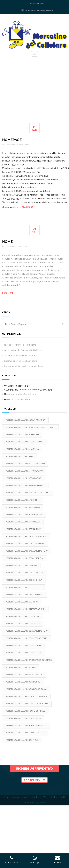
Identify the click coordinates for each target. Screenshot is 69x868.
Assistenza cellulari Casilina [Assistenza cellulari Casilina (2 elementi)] (21, 565)
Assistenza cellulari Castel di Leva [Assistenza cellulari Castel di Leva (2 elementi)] (24, 573)
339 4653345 (37, 3)
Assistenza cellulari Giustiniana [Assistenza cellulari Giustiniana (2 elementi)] (23, 718)
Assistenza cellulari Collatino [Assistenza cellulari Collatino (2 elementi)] (23, 624)
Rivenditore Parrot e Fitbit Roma (20, 345)
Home (7, 242)
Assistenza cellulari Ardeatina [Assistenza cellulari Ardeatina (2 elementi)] (23, 500)
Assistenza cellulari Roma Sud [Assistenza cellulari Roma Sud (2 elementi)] (22, 740)
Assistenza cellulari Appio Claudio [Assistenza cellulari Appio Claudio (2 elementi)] (24, 471)
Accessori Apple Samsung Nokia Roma (23, 350)
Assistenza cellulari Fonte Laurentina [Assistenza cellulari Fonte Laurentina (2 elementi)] (27, 704)
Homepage (12, 140)
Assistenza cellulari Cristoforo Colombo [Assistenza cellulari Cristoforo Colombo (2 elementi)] (29, 660)
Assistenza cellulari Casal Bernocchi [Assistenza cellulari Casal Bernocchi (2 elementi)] (26, 536)
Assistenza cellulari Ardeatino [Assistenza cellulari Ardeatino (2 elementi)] (23, 507)
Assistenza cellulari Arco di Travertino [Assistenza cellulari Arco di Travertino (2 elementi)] (28, 493)
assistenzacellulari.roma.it (19, 400)
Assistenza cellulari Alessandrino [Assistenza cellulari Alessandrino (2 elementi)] (24, 442)
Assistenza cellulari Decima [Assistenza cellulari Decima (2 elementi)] (21, 667)
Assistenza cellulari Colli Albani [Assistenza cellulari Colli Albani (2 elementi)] (23, 645)
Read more (27, 207)
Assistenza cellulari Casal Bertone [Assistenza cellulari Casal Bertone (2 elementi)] (25, 544)
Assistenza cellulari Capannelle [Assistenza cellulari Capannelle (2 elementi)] (23, 529)
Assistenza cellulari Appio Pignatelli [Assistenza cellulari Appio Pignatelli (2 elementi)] (25, 485)
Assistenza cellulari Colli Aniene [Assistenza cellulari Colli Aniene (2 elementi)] (24, 653)
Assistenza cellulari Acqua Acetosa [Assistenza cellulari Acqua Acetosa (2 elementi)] (25, 420)
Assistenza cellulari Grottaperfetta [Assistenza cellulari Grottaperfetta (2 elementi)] (26, 725)
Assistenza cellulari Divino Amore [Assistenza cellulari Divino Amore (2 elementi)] (24, 675)
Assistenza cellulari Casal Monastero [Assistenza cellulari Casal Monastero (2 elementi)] (27, 551)
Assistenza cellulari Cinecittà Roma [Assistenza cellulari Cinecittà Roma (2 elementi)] (25, 609)
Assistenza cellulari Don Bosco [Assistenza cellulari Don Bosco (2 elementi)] (23, 682)
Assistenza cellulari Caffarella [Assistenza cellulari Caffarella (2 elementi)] (23, 522)
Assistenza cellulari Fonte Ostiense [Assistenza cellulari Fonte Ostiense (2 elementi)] (25, 711)
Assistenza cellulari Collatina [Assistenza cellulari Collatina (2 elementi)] (22, 616)
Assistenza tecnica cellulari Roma (21, 356)
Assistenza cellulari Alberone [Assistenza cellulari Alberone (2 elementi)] (22, 435)
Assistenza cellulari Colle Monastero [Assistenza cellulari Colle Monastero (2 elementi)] (27, 631)
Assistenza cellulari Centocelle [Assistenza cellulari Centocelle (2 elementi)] (23, 587)
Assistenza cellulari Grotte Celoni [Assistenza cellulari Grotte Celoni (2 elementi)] (25, 733)
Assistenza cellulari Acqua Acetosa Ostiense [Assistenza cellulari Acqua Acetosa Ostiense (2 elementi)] (30, 427)
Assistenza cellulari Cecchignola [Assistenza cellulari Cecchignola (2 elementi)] (24, 580)
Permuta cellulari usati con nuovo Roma (24, 366)
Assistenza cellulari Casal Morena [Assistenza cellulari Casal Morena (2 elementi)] (25, 558)
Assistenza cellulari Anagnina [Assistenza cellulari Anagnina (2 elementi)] (22, 449)
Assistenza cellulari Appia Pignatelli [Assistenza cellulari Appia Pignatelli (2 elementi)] (25, 464)
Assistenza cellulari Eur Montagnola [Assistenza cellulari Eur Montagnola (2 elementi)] (26, 696)
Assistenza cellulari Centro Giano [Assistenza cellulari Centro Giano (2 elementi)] (25, 595)
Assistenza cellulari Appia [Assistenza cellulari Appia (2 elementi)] (20, 456)
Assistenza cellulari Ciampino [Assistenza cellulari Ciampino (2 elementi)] (22, 602)
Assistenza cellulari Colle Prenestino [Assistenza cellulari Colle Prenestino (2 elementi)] (26, 638)
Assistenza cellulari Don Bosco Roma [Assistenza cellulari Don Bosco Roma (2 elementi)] (26, 689)
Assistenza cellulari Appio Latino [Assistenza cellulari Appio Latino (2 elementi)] (24, 478)
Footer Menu (34, 780)
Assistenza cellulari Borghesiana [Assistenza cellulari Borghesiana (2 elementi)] (24, 515)
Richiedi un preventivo (35, 769)
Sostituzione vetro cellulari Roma (21, 361)
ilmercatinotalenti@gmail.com (37, 10)
